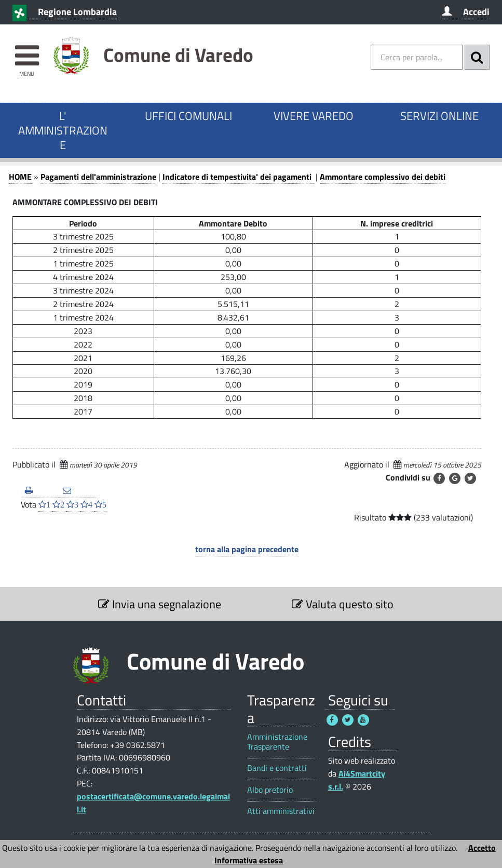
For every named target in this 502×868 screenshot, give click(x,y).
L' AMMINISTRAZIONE (63, 130)
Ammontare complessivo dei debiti (383, 177)
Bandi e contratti (277, 768)
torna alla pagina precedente (247, 549)
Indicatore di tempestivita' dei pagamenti (238, 177)
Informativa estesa (249, 860)
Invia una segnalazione (160, 604)
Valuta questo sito (343, 604)
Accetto (482, 848)
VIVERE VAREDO (314, 116)
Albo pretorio (270, 790)
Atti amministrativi (281, 811)
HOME (20, 177)
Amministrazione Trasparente (277, 742)
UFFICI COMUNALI (188, 116)
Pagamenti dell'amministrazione (98, 177)
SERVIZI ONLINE (439, 116)
